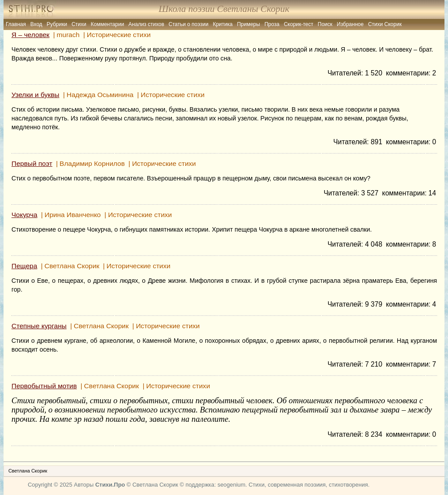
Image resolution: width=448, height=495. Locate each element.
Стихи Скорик (385, 24)
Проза (272, 24)
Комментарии (108, 24)
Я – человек (30, 35)
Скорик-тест (299, 24)
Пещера (24, 266)
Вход (36, 24)
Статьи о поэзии (188, 24)
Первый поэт (32, 163)
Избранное (350, 24)
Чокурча (24, 215)
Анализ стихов (146, 24)
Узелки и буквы (35, 95)
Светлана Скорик (28, 471)
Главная (16, 24)
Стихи (79, 24)
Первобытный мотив (44, 386)
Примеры (248, 24)
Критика (223, 24)
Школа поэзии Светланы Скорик (224, 9)
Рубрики (57, 24)
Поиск (325, 24)
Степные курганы (39, 326)
